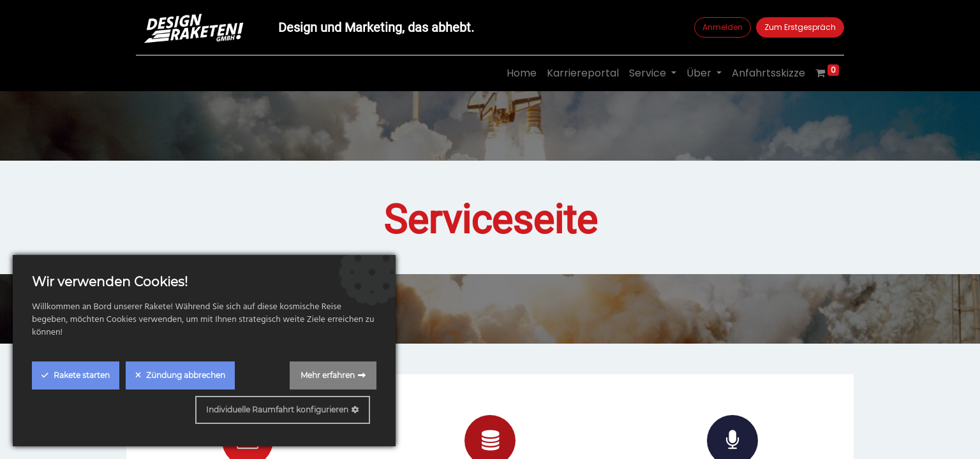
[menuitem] (522, 73)
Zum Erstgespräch (800, 27)
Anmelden (723, 27)
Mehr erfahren (328, 375)
